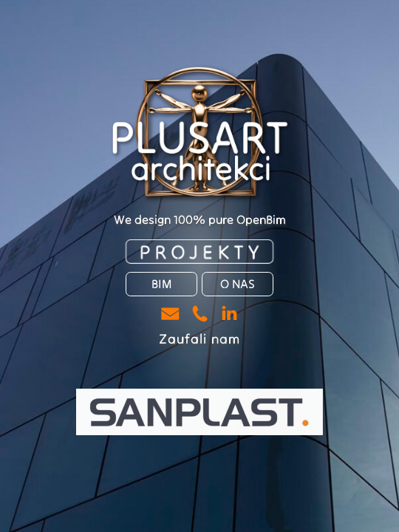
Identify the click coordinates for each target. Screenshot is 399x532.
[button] (170, 314)
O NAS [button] (238, 284)
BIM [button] (161, 284)
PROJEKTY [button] (201, 252)
